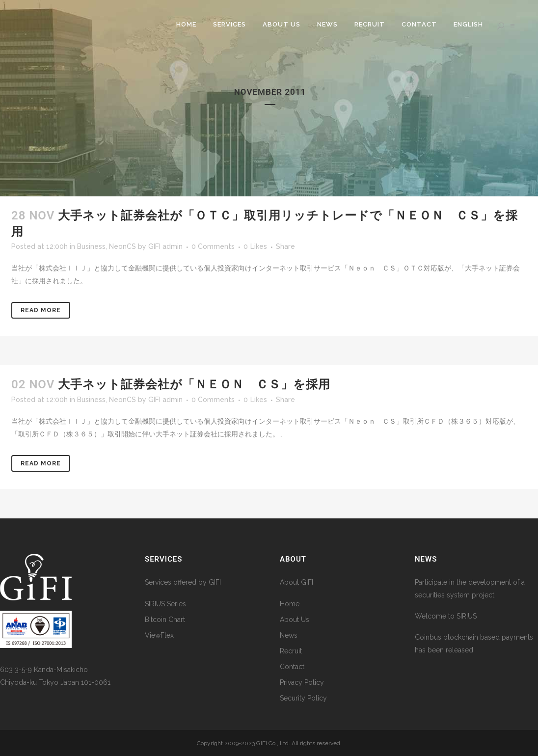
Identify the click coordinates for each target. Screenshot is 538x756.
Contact (292, 667)
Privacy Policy (302, 682)
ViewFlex (159, 635)
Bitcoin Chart (165, 620)
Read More (41, 310)
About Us (295, 620)
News (289, 635)
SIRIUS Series (165, 604)
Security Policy (303, 698)
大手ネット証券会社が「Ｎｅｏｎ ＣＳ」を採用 (194, 384)
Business (91, 246)
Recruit (291, 651)
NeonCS (122, 246)
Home (290, 604)
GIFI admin (165, 246)
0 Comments (213, 246)
